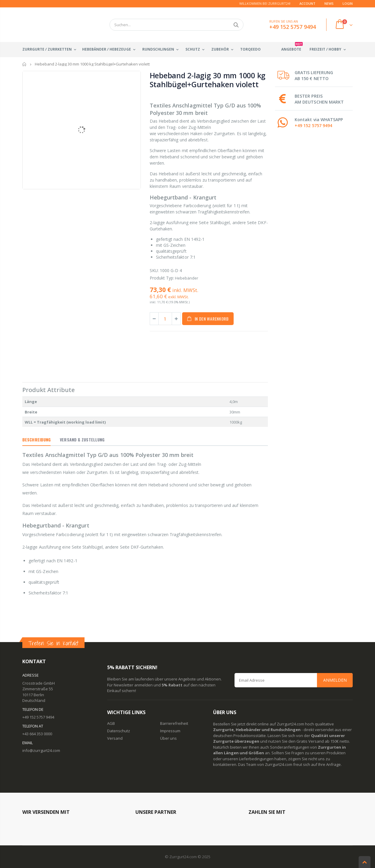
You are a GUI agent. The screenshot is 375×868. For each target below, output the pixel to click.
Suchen (236, 25)
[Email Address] (294, 680)
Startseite (25, 64)
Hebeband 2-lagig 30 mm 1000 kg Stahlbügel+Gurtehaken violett (208, 80)
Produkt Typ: (162, 278)
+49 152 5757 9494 (313, 125)
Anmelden (335, 680)
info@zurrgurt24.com (41, 750)
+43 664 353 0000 (37, 734)
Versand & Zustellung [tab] (82, 440)
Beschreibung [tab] (36, 440)
